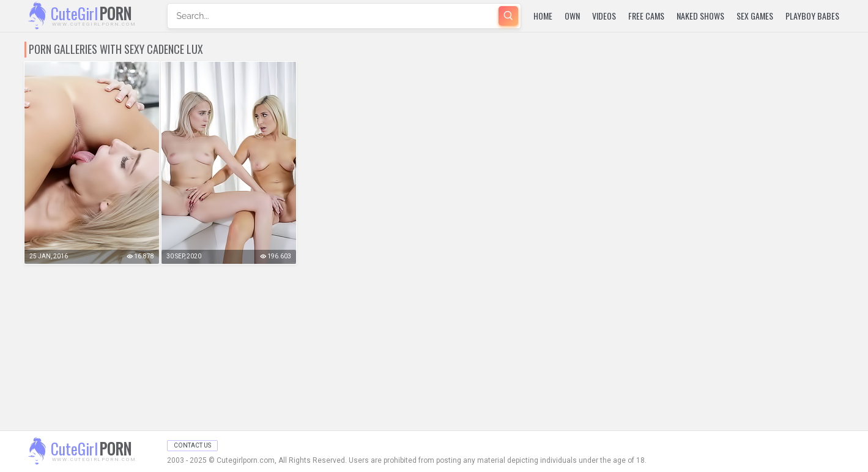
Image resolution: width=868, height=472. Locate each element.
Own (572, 16)
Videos (604, 16)
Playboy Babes (812, 16)
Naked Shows (700, 16)
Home (543, 16)
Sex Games (755, 16)
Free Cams (646, 16)
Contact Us (192, 445)
